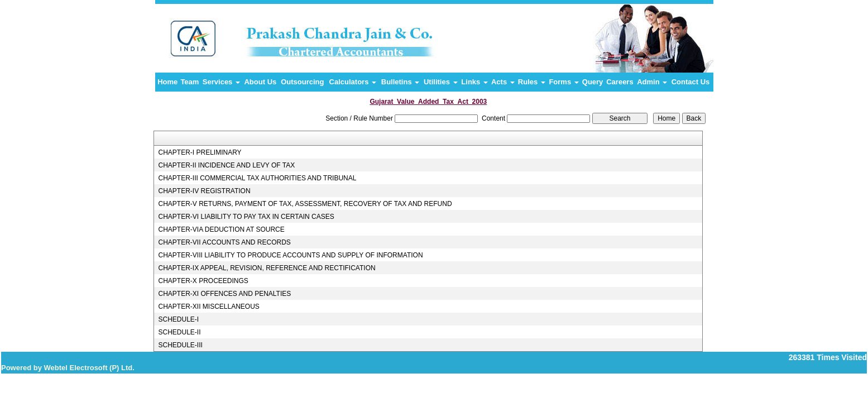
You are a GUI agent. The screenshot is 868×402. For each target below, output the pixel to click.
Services (221, 82)
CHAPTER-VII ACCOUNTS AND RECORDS (224, 242)
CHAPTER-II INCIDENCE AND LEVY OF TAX (226, 165)
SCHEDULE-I (178, 319)
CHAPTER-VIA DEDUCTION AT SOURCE (221, 229)
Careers (620, 82)
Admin (652, 82)
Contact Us (691, 82)
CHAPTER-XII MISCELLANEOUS (208, 307)
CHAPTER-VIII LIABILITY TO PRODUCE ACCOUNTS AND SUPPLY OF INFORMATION (290, 255)
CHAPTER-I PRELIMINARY (200, 152)
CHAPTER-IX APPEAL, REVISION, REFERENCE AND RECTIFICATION (267, 268)
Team (190, 82)
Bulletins (401, 82)
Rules (532, 82)
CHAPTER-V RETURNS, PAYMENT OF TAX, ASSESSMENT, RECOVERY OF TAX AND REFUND (305, 204)
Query (593, 82)
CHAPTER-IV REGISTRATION (204, 191)
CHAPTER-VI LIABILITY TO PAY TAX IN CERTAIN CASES (246, 217)
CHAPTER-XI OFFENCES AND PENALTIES (224, 294)
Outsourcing (302, 82)
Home (167, 82)
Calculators (353, 82)
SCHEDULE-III (180, 345)
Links (474, 82)
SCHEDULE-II (179, 332)
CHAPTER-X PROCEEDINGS (203, 281)
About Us (260, 82)
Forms (564, 82)
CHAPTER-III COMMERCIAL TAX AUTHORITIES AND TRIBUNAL (257, 178)
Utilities (441, 82)
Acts (503, 82)
